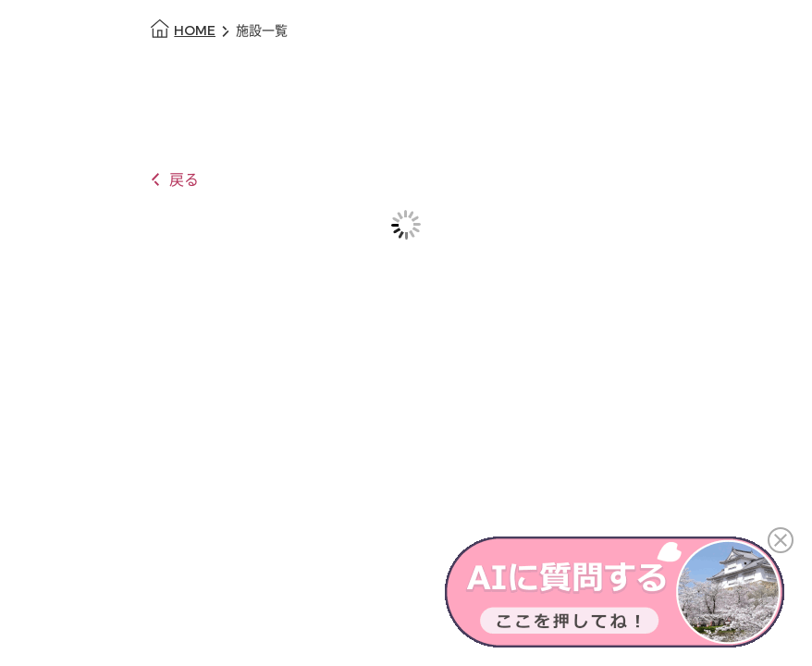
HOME (195, 31)
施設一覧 (262, 31)
